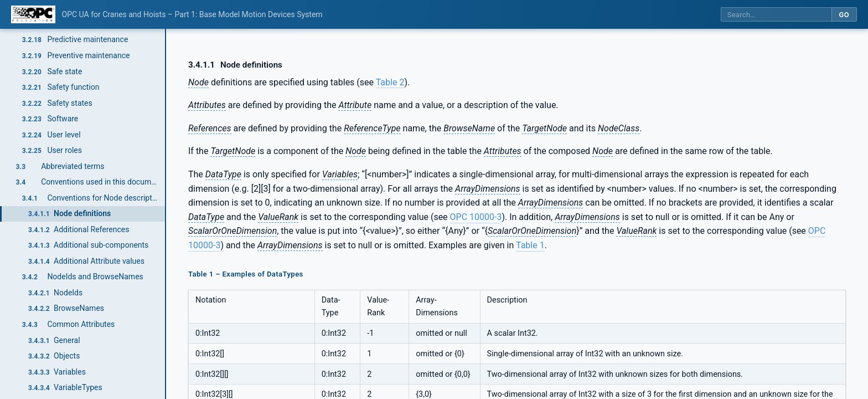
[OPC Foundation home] (33, 14)
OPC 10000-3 (476, 217)
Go (844, 15)
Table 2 (390, 82)
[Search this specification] (776, 15)
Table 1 (530, 245)
